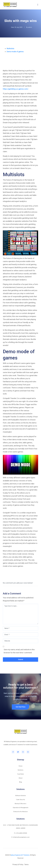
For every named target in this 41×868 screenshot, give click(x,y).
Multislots (10, 48)
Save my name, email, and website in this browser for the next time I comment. (19, 651)
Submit (21, 659)
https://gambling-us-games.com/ (16, 89)
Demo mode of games (15, 52)
